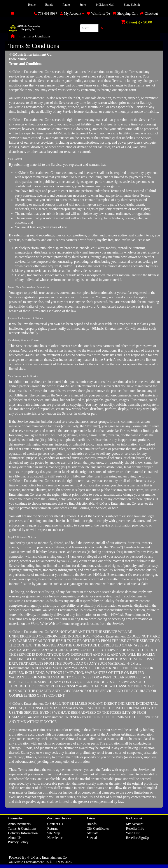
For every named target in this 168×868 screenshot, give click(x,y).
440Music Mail (105, 5)
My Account (135, 824)
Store (83, 5)
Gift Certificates (98, 828)
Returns (53, 828)
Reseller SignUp (137, 838)
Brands (92, 824)
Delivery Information (23, 833)
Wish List (133, 833)
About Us (15, 838)
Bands (49, 5)
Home (32, 5)
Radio (66, 5)
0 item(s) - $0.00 (136, 22)
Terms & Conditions (36, 36)
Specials (92, 838)
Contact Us (55, 824)
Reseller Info (135, 828)
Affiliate (93, 833)
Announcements (19, 824)
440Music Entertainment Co (47, 857)
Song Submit (132, 5)
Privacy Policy (18, 842)
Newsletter (55, 838)
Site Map (54, 833)
